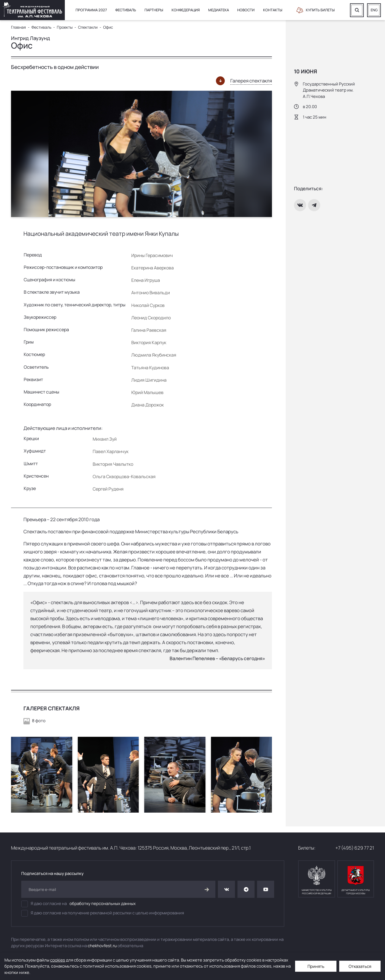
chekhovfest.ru (102, 946)
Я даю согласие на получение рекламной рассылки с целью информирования (103, 913)
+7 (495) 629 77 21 (355, 848)
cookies (58, 960)
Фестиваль (126, 10)
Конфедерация (186, 10)
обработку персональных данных (103, 903)
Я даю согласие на (78, 904)
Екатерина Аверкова (153, 268)
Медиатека (219, 10)
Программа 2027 (91, 10)
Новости (246, 10)
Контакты (273, 10)
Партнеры (154, 10)
